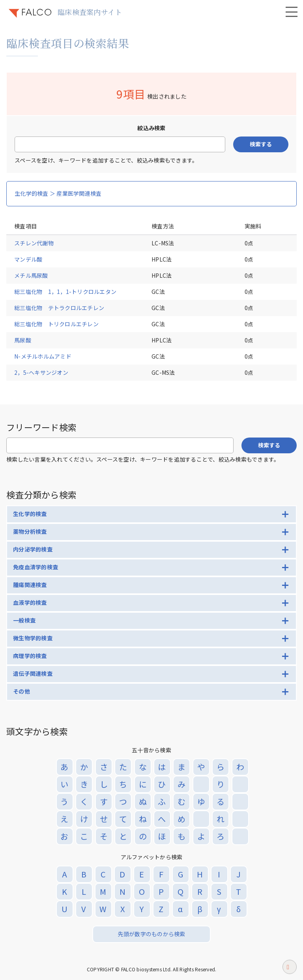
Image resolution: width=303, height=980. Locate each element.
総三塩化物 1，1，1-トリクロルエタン (65, 292)
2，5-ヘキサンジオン (41, 372)
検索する (261, 144)
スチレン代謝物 (34, 243)
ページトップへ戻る (290, 969)
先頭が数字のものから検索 (152, 934)
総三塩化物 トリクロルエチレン (56, 324)
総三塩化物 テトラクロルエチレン (59, 308)
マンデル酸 (28, 259)
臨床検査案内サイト (90, 12)
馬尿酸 (23, 340)
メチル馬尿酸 (31, 275)
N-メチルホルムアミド (43, 356)
